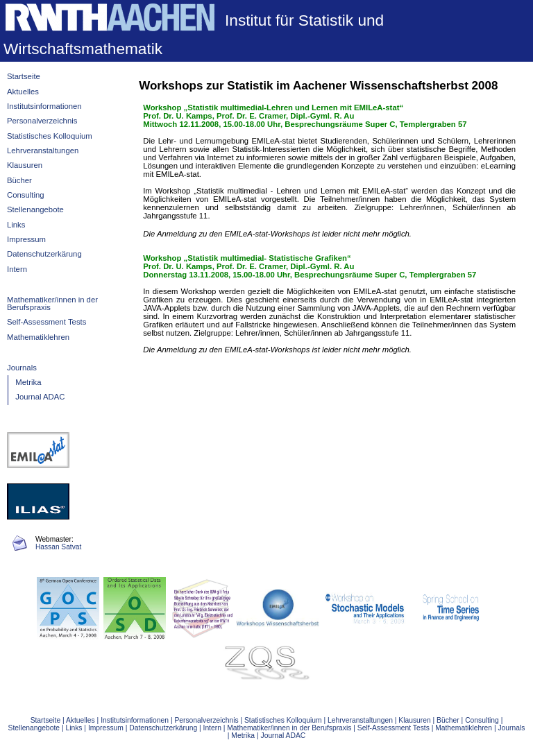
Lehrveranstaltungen (43, 151)
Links (16, 225)
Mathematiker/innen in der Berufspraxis (52, 303)
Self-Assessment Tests (46, 322)
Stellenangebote (35, 209)
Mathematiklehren (38, 337)
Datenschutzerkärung (44, 254)
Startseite (24, 76)
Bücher (19, 180)
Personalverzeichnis (42, 121)
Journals (22, 368)
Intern (17, 269)
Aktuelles (23, 92)
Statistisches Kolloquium (50, 136)
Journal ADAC (40, 397)
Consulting (26, 195)
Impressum (26, 239)
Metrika (28, 382)
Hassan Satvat (58, 547)
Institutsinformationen (44, 106)
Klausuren (25, 165)
